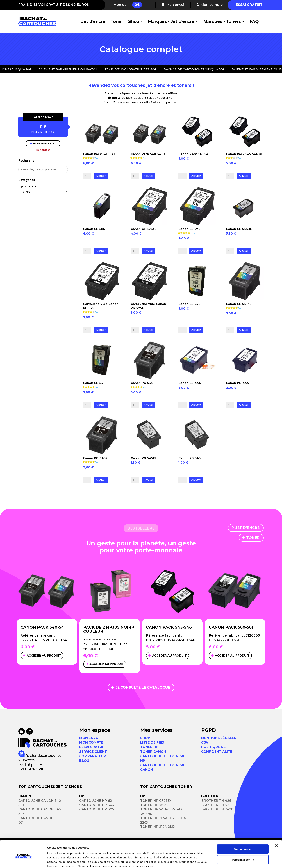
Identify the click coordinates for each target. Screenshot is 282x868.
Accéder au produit (44, 656)
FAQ (254, 21)
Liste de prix (152, 742)
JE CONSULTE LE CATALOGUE (143, 687)
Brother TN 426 (216, 801)
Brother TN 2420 (217, 809)
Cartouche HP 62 (96, 801)
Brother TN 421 (216, 805)
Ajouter (101, 176)
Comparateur (93, 756)
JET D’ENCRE (247, 528)
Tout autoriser (243, 834)
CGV (205, 742)
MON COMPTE (91, 742)
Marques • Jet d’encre (171, 21)
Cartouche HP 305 (97, 809)
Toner (117, 21)
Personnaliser (243, 844)
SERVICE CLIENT (93, 752)
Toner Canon (153, 752)
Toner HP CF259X (156, 801)
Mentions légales (219, 738)
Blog (84, 761)
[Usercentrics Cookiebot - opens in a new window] (23, 861)
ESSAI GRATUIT (92, 747)
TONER (253, 538)
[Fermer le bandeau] (276, 831)
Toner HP (149, 747)
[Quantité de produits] (87, 176)
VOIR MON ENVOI (45, 144)
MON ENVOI (89, 738)
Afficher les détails (59, 861)
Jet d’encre (93, 21)
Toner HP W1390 (155, 805)
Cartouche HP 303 (97, 805)
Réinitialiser (43, 150)
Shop (134, 21)
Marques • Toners (222, 21)
